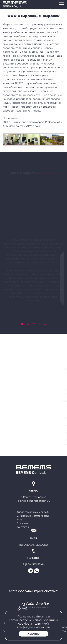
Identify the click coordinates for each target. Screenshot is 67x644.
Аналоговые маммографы (33, 512)
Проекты (22, 523)
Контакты (23, 527)
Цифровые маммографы (33, 516)
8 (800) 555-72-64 (34, 564)
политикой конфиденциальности (34, 625)
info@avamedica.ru (34, 545)
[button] (22, 324)
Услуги (21, 519)
